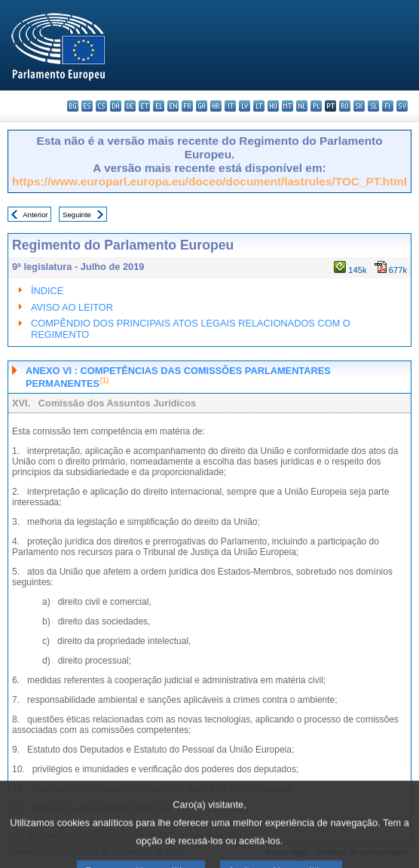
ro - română (345, 106)
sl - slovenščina (373, 106)
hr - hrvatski (216, 106)
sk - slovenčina (359, 106)
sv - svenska (402, 106)
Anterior (35, 215)
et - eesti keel (144, 106)
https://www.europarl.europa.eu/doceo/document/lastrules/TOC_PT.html (209, 181)
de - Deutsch (130, 106)
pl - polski (316, 106)
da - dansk (116, 106)
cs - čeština (101, 106)
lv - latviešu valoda (245, 106)
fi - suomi (388, 106)
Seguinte (77, 215)
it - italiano (230, 106)
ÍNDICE (47, 291)
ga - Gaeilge (202, 106)
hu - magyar (273, 106)
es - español (87, 106)
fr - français (187, 106)
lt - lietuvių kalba (259, 106)
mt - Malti (287, 106)
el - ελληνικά (159, 106)
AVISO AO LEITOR (72, 307)
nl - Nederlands (302, 106)
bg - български (73, 106)
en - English (173, 106)
